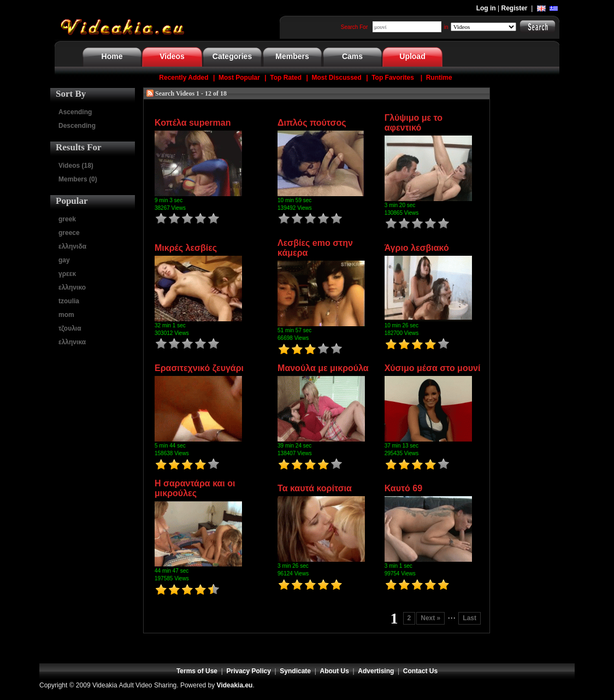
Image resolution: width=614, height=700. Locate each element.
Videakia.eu (235, 685)
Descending (77, 126)
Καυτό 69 (404, 488)
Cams (352, 56)
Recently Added (184, 78)
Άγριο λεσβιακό (417, 248)
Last (470, 618)
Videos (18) (76, 166)
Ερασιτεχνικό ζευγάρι (199, 368)
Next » (430, 618)
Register (515, 8)
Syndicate (295, 671)
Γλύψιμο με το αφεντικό (414, 123)
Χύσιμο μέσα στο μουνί (433, 368)
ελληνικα (72, 342)
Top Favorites (393, 78)
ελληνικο (72, 287)
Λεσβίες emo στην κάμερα (315, 248)
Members (292, 56)
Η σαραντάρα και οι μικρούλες (195, 488)
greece (69, 233)
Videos (172, 56)
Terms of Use (197, 671)
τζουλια (70, 328)
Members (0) (78, 179)
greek (67, 219)
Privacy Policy (249, 671)
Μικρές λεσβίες (186, 248)
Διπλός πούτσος (312, 123)
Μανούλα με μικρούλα (323, 368)
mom (66, 315)
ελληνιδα (72, 246)
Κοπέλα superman (193, 123)
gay (64, 260)
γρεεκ (67, 274)
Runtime (439, 78)
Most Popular (239, 78)
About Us (335, 671)
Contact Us (420, 671)
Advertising (376, 671)
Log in (486, 8)
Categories (232, 56)
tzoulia (69, 301)
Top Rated (286, 78)
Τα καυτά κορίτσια (315, 488)
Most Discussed (336, 78)
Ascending (75, 112)
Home (112, 56)
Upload (412, 56)
